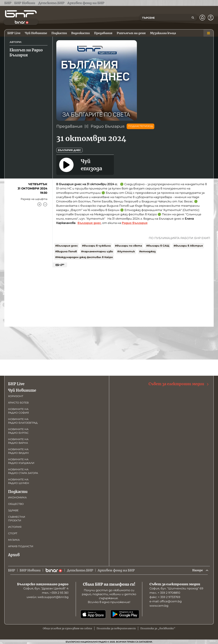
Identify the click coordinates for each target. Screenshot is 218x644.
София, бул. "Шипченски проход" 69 (176, 588)
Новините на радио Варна (18, 441)
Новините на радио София (18, 410)
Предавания (69, 126)
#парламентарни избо (97, 251)
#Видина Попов (66, 251)
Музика (14, 539)
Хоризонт (16, 396)
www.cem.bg (159, 606)
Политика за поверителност (116, 628)
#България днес (66, 246)
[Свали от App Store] (93, 614)
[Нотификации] (202, 18)
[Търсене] (193, 18)
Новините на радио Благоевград (23, 420)
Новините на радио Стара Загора (23, 471)
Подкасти (18, 491)
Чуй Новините (22, 390)
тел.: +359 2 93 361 (55, 593)
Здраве (13, 510)
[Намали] (45, 204)
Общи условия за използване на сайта (67, 628)
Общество (16, 503)
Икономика (17, 497)
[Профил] (211, 18)
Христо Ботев (18, 402)
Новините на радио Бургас (18, 430)
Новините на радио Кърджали (21, 461)
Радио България (108, 126)
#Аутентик (126, 251)
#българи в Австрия (188, 246)
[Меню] (208, 33)
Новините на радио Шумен (19, 481)
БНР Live (16, 383)
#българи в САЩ (158, 246)
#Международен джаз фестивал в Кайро (84, 257)
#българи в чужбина (96, 246)
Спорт (13, 533)
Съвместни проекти (17, 518)
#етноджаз (147, 251)
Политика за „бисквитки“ (158, 628)
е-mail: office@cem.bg (166, 601)
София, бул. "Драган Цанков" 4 (46, 588)
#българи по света (128, 246)
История (15, 526)
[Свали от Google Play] (125, 614)
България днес (69, 150)
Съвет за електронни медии (179, 384)
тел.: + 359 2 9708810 (165, 593)
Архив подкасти (21, 546)
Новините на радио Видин (18, 451)
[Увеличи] (39, 204)
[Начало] (21, 14)
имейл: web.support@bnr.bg (48, 597)
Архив (14, 554)
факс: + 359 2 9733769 (165, 597)
